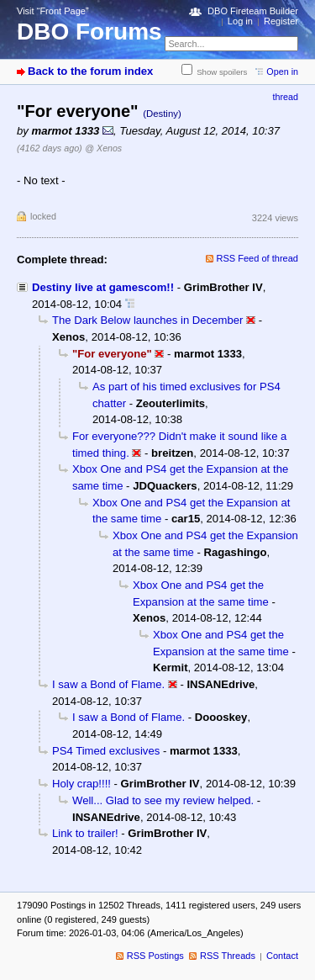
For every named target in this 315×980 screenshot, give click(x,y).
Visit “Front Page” (53, 11)
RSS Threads (228, 956)
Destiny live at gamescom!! (103, 287)
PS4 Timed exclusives (106, 751)
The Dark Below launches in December (147, 320)
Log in (240, 21)
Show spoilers (222, 72)
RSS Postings (155, 956)
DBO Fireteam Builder (253, 11)
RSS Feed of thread (258, 258)
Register (281, 21)
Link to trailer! (85, 833)
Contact (282, 956)
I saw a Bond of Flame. (108, 684)
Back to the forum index (90, 71)
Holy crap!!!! (81, 784)
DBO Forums (89, 32)
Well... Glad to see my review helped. (163, 800)
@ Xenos (103, 148)
